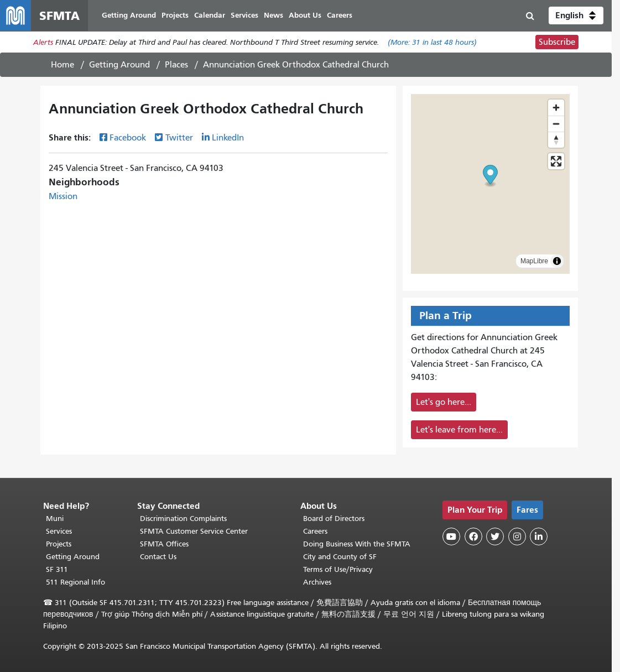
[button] (576, 15)
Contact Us (158, 557)
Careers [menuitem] (340, 15)
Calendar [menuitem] (210, 15)
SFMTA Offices (164, 544)
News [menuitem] (273, 15)
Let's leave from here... (459, 430)
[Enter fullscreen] (556, 161)
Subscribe (557, 42)
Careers (315, 531)
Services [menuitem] (244, 15)
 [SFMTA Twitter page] (495, 536)
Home (62, 65)
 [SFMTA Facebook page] (473, 536)
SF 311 (57, 569)
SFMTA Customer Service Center (194, 531)
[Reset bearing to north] (556, 140)
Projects (59, 544)
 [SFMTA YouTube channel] (451, 536)
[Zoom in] (556, 108)
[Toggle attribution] (557, 261)
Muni (55, 519)
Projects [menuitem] (175, 15)
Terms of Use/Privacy (338, 569)
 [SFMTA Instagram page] (517, 536)
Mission (63, 196)
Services (59, 531)
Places (176, 65)
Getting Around (119, 65)
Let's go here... (444, 402)
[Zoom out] (556, 124)
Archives (317, 582)
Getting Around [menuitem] (129, 15)
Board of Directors (334, 519)
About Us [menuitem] (305, 15)
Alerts (43, 42)
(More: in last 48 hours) (432, 42)
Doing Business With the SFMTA (357, 544)
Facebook (128, 138)
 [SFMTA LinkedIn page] (539, 536)
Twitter (179, 138)
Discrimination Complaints (183, 519)
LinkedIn (228, 138)
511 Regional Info (75, 582)
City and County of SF (340, 557)
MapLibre (534, 261)
